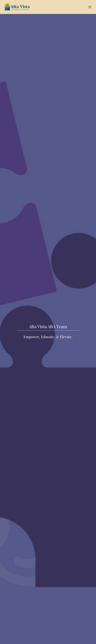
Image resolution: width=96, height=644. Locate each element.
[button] (90, 7)
